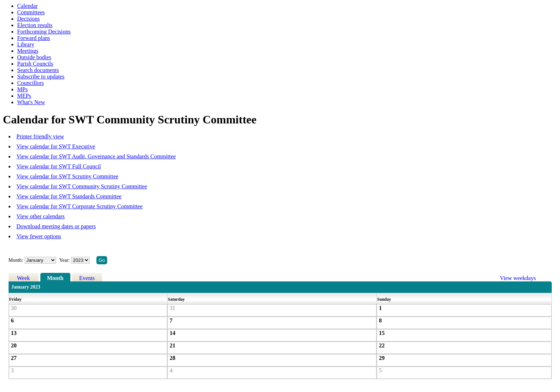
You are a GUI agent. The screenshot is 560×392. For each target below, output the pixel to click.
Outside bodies (34, 57)
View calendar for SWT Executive (56, 146)
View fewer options (39, 236)
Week (24, 278)
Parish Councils (35, 64)
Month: (16, 260)
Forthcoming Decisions (44, 32)
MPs (22, 89)
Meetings (28, 51)
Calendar (27, 6)
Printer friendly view (40, 136)
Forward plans (34, 38)
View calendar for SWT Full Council (59, 166)
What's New (31, 102)
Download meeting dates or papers (56, 226)
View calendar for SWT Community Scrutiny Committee (82, 186)
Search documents (38, 70)
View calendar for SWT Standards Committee (69, 196)
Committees (31, 12)
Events (87, 278)
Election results (35, 25)
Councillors (31, 83)
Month (55, 278)
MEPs (24, 96)
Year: (65, 260)
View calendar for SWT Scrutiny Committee (67, 176)
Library (26, 44)
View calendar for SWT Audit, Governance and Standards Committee (96, 156)
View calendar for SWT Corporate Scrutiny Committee (79, 206)
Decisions (28, 19)
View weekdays (518, 278)
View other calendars (41, 216)
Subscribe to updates (41, 77)
